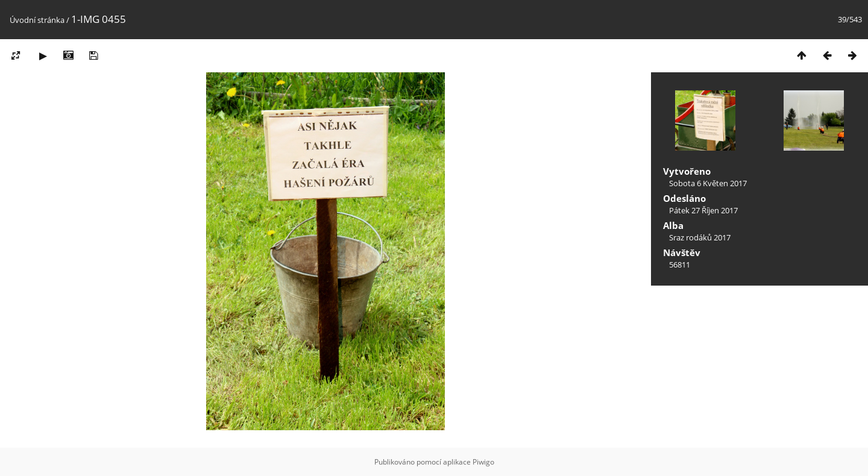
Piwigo (483, 462)
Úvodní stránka (37, 20)
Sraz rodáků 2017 (700, 237)
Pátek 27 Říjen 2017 (703, 210)
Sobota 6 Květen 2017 (708, 183)
